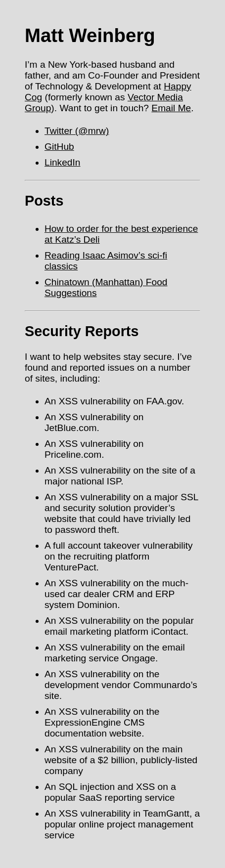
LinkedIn (63, 162)
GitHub (59, 147)
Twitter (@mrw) (77, 131)
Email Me (171, 108)
